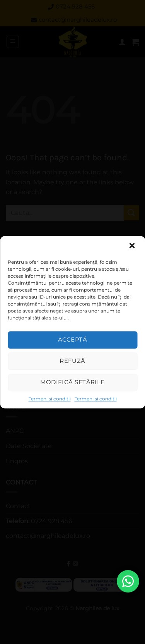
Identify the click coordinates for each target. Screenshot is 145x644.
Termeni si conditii (50, 399)
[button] (133, 246)
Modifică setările (72, 382)
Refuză (72, 361)
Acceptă (72, 339)
